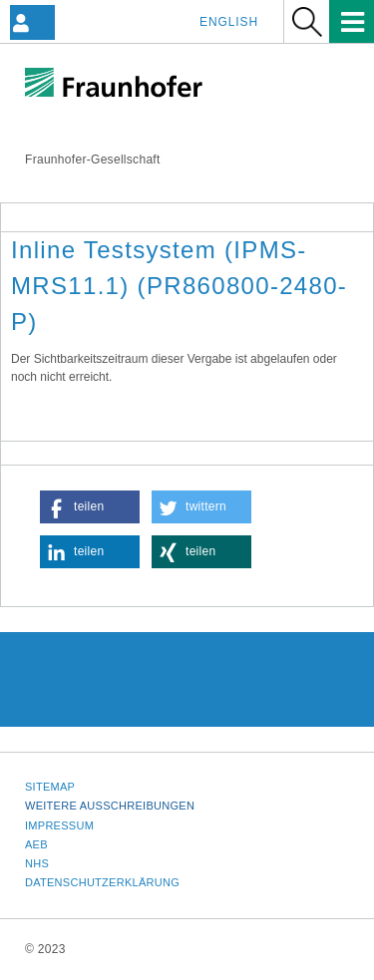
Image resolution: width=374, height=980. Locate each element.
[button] (90, 507)
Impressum (59, 825)
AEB (36, 844)
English (229, 22)
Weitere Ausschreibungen (110, 806)
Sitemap (50, 787)
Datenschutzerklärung (102, 882)
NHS (37, 863)
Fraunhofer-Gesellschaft (93, 160)
